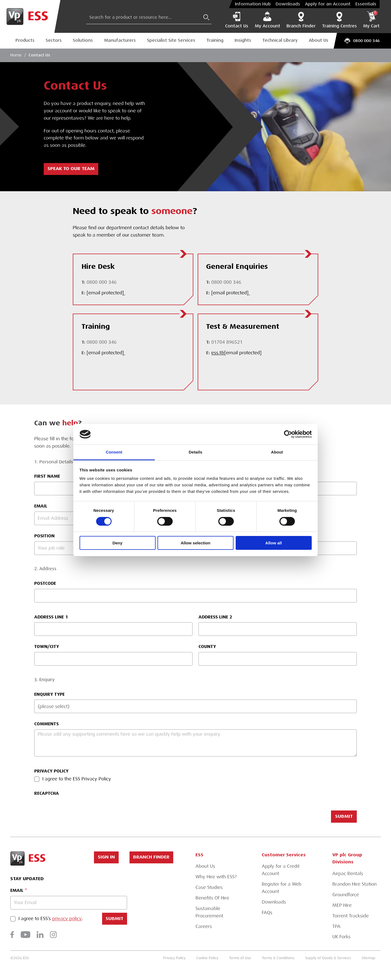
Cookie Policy (207, 958)
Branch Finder (301, 20)
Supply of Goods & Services (328, 958)
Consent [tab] (114, 452)
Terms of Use (240, 958)
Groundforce (346, 895)
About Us (319, 40)
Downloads (288, 4)
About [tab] (277, 452)
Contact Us (237, 20)
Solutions (83, 40)
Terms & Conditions (278, 958)
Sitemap (368, 958)
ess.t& (236, 353)
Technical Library (280, 40)
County (207, 647)
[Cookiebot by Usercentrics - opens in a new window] (288, 434)
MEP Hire (342, 905)
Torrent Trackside (351, 916)
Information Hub (253, 4)
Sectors (54, 40)
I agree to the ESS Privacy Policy (77, 779)
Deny (117, 543)
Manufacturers (120, 40)
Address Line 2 (215, 617)
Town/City (47, 647)
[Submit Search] (206, 17)
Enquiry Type (49, 694)
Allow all (274, 543)
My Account (267, 20)
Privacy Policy (51, 771)
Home (16, 55)
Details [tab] (195, 452)
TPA (336, 926)
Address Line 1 (51, 617)
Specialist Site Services (171, 40)
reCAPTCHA (47, 793)
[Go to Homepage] (30, 16)
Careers (204, 926)
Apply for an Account (328, 4)
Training (215, 40)
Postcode (45, 583)
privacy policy (67, 919)
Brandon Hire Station (354, 884)
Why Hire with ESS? (216, 877)
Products (25, 40)
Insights (243, 40)
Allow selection (195, 543)
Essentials (366, 4)
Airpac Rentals (348, 874)
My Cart (371, 20)
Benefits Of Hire (212, 898)
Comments (46, 724)
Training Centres (339, 20)
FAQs (267, 913)
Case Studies (209, 887)
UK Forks (341, 937)
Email (17, 890)
